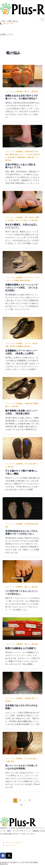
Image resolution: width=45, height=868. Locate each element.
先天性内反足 (29, 152)
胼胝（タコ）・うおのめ (24, 154)
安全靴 (27, 404)
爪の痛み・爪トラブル (16, 220)
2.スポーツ (28, 278)
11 (30, 800)
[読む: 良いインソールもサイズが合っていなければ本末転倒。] (22, 743)
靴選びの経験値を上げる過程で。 (21, 648)
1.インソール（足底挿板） (15, 91)
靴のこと (28, 91)
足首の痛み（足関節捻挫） (17, 157)
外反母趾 (28, 698)
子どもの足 (29, 464)
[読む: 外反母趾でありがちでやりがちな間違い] (22, 683)
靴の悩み (35, 91)
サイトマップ (11, 846)
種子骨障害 (34, 404)
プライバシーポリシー (14, 843)
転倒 (29, 157)
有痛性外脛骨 (19, 280)
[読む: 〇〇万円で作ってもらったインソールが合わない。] (22, 571)
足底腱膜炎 (19, 346)
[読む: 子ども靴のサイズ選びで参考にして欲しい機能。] (22, 448)
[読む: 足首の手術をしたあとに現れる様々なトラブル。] (22, 136)
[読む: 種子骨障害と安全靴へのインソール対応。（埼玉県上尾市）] (22, 388)
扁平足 (12, 154)
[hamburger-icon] (42, 19)
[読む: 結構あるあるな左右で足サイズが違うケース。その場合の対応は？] (22, 76)
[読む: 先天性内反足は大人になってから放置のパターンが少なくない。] (22, 508)
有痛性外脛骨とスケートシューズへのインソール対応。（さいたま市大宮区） (21, 288)
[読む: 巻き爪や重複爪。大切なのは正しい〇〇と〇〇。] (22, 202)
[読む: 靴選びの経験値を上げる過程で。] (22, 628)
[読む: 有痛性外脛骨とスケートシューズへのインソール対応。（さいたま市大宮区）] (22, 262)
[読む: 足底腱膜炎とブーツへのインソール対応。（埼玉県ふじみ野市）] (22, 328)
